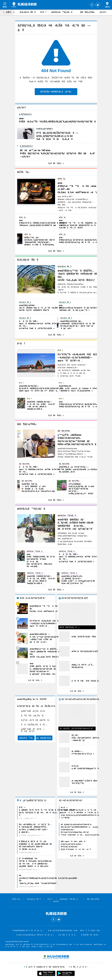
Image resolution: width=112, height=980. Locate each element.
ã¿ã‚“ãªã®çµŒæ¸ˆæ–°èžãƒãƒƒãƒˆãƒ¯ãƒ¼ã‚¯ (56, 957)
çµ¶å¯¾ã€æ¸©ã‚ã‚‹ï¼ (34, 711)
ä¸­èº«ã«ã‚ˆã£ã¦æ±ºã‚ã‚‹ (35, 720)
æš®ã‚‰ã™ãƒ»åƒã (63, 12)
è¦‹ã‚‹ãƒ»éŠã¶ (28, 12)
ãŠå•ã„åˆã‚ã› (69, 935)
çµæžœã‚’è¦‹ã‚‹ (44, 738)
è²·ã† (43, 12)
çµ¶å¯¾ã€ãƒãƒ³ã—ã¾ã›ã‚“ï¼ (33, 730)
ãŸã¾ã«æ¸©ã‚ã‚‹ (33, 716)
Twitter (98, 5)
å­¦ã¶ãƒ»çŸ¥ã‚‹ (88, 12)
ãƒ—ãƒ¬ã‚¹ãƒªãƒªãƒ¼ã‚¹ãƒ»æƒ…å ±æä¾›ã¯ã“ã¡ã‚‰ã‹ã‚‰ (75, 930)
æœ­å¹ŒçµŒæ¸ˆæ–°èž (24, 5)
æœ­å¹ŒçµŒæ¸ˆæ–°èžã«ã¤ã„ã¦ (29, 930)
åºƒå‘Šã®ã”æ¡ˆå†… (91, 935)
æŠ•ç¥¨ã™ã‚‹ (26, 738)
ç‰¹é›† (103, 12)
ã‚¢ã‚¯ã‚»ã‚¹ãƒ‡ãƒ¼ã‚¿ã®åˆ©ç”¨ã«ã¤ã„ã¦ (36, 935)
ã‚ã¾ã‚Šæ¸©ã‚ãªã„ (34, 725)
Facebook (92, 5)
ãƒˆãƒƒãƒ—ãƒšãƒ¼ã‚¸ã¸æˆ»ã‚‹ (56, 92)
